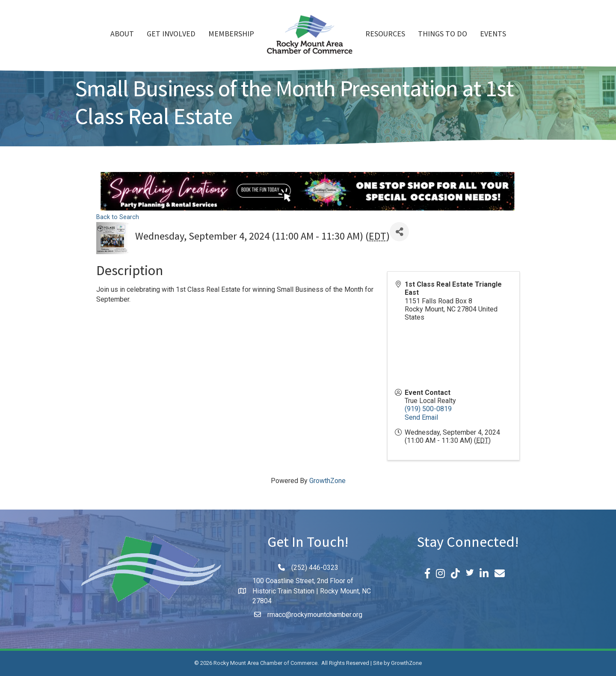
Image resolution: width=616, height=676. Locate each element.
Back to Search (118, 217)
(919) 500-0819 (428, 409)
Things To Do (443, 35)
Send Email (421, 417)
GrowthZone (327, 481)
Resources (385, 35)
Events (493, 35)
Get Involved (171, 35)
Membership (231, 35)
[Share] (399, 232)
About (122, 35)
